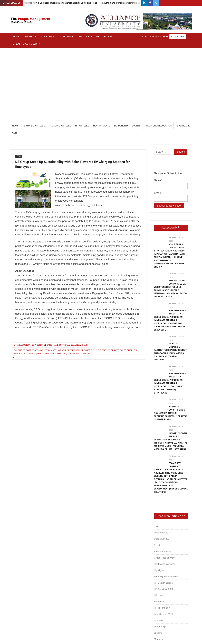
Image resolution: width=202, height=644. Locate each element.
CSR (14, 59)
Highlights (159, 496)
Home (16, 36)
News (15, 52)
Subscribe (47, 36)
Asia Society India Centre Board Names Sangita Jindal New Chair (52, 271)
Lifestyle (158, 559)
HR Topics (103, 36)
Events (136, 52)
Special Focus (161, 609)
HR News (159, 521)
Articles (83, 36)
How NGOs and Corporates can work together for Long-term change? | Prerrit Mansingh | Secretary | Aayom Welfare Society (171, 215)
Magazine (159, 565)
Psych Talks (160, 590)
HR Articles (82, 52)
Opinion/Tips (160, 571)
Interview (159, 547)
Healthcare (183, 52)
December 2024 (162, 465)
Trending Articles (60, 52)
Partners (158, 584)
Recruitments (102, 52)
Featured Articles (34, 52)
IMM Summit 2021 (164, 540)
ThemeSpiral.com (130, 639)
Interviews (66, 36)
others (157, 578)
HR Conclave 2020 (164, 515)
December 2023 (162, 459)
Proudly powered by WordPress (78, 639)
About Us (30, 36)
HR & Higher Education (158, 52)
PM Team (173, 164)
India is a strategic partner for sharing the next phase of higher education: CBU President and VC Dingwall (171, 278)
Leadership (121, 52)
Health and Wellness (165, 490)
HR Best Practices (163, 509)
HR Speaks (160, 528)
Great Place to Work (26, 44)
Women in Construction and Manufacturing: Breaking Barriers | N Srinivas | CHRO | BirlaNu (171, 339)
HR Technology (162, 534)
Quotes (158, 597)
